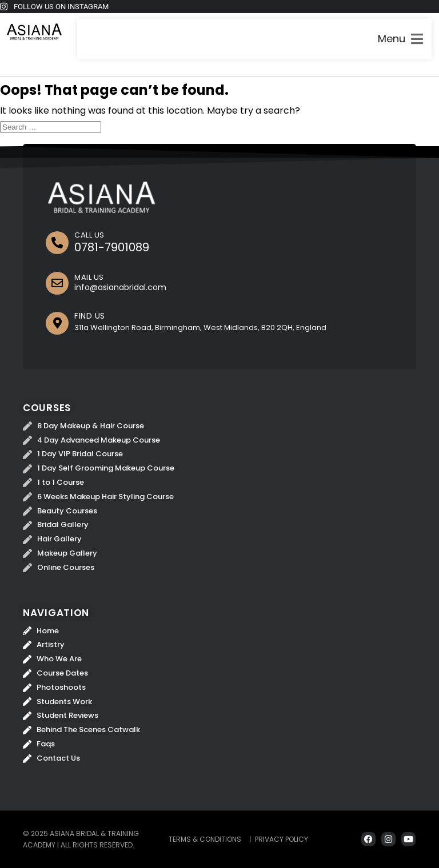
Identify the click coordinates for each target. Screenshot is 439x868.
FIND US (90, 316)
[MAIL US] (57, 283)
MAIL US (89, 277)
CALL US (89, 235)
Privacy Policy (282, 839)
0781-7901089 (112, 247)
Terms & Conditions (205, 839)
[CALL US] (57, 243)
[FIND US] (57, 323)
